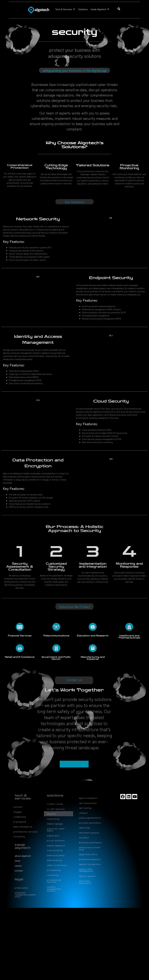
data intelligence (23, 826)
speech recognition (90, 864)
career (18, 866)
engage (18, 812)
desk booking (54, 860)
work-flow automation (85, 882)
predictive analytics (90, 859)
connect (18, 807)
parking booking (56, 855)
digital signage (55, 824)
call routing (85, 808)
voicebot (84, 837)
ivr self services (56, 809)
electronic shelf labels (56, 830)
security (51, 814)
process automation (90, 823)
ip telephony (54, 870)
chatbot (83, 813)
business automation (90, 842)
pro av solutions (56, 840)
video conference (57, 865)
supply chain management (86, 870)
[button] (65, 9)
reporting (84, 827)
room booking (55, 850)
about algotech (23, 856)
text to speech (87, 876)
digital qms (53, 835)
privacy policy (21, 888)
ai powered (20, 822)
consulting (19, 836)
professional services (25, 831)
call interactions (88, 803)
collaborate (20, 817)
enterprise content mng (90, 848)
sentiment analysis (89, 832)
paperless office (88, 854)
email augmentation (90, 818)
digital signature (56, 845)
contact (19, 871)
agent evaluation (88, 798)
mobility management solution (54, 889)
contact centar (55, 804)
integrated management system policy (25, 894)
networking (53, 819)
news (18, 861)
